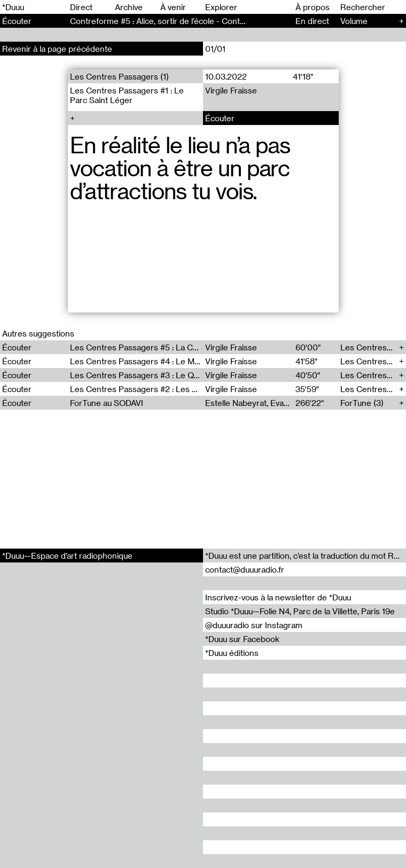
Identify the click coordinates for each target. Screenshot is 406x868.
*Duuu (13, 7)
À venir (173, 7)
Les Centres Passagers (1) (119, 76)
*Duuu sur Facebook (242, 639)
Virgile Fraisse (231, 90)
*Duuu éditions (232, 653)
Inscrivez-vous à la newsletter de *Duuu (278, 597)
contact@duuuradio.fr (245, 569)
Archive (129, 7)
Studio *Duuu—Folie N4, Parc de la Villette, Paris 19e (300, 611)
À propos (313, 7)
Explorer (221, 7)
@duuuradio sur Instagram (254, 625)
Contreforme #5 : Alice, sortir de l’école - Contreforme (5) (176, 21)
